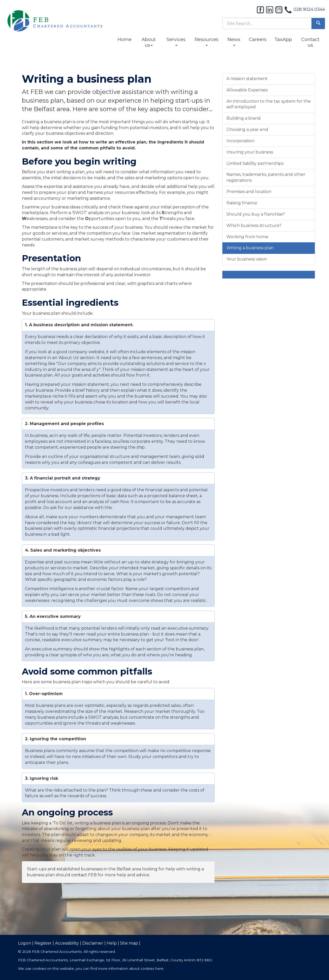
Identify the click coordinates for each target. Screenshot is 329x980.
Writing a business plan (250, 248)
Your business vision (247, 259)
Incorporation (240, 141)
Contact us (310, 42)
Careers (258, 40)
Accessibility (67, 943)
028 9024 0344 (309, 9)
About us (149, 42)
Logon (25, 943)
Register (43, 943)
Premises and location (249, 192)
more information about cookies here (131, 968)
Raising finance (242, 203)
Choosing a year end (247, 129)
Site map (129, 943)
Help (112, 943)
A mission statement (247, 79)
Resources (207, 41)
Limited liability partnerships (255, 163)
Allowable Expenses (247, 90)
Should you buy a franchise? (256, 214)
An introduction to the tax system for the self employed (269, 104)
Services (176, 41)
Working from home (247, 237)
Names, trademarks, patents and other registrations (266, 177)
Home (125, 40)
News (234, 41)
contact (79, 875)
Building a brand (244, 118)
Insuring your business (250, 152)
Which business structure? (254, 225)
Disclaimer (93, 943)
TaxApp (283, 40)
